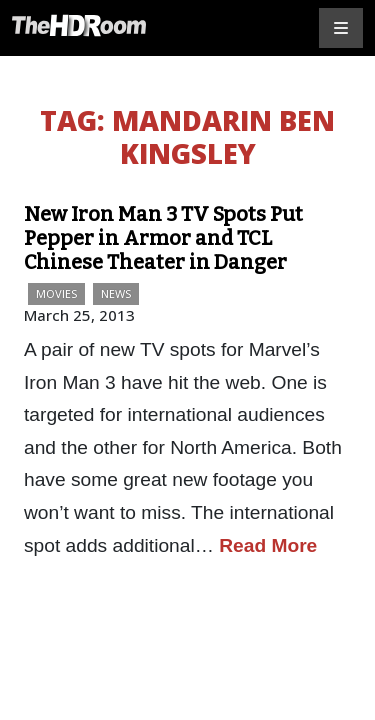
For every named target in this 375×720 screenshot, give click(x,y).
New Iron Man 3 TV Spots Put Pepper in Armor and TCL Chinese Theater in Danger (163, 238)
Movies (56, 293)
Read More (268, 545)
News (116, 293)
